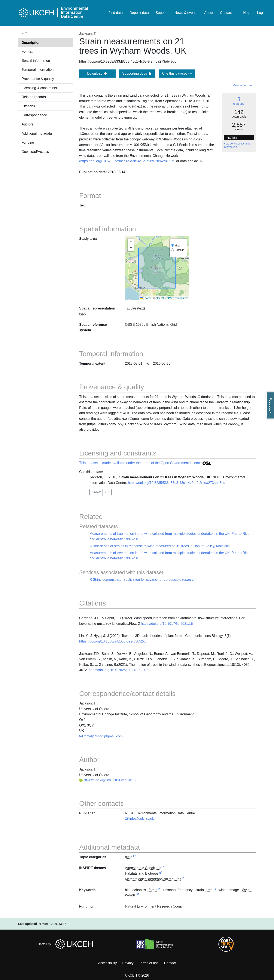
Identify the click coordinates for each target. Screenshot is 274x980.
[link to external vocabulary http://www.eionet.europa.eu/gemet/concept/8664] (215, 890)
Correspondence (34, 115)
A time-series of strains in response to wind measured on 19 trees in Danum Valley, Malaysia (160, 546)
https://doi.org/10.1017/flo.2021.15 (167, 624)
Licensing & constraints (39, 88)
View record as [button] (243, 85)
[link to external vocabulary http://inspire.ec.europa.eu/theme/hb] (161, 874)
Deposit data (139, 13)
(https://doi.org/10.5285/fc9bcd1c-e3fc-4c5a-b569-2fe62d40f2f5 (127, 161)
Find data (116, 13)
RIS (107, 492)
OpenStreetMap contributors (172, 298)
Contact (170, 963)
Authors (28, 124)
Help (247, 13)
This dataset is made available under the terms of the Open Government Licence (145, 463)
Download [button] (97, 73)
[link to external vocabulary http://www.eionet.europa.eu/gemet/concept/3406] (159, 890)
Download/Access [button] (35, 152)
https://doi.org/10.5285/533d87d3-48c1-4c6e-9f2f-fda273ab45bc (177, 483)
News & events (186, 13)
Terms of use (149, 963)
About (209, 13)
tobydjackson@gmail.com (101, 736)
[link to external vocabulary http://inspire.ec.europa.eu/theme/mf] (183, 879)
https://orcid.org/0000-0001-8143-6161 (108, 780)
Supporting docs (137, 73)
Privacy (128, 963)
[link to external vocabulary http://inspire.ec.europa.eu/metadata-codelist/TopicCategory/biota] (134, 857)
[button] (131, 242)
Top (26, 34)
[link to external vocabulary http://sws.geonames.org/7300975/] (138, 895)
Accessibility (107, 963)
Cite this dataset (177, 73)
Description (31, 43)
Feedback (270, 405)
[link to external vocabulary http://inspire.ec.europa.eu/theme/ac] (163, 868)
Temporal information (38, 70)
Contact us (228, 13)
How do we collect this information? (237, 145)
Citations (28, 106)
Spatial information (36, 61)
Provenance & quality (38, 79)
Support (162, 13)
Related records (34, 97)
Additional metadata (37, 133)
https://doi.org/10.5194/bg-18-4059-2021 (119, 670)
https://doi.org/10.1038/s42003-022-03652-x (112, 641)
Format (27, 51)
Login (261, 13)
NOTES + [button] (233, 138)
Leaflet (146, 298)
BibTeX (96, 492)
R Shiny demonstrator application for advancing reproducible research (142, 580)
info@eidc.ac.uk (139, 819)
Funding (28, 142)
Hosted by (67, 944)
